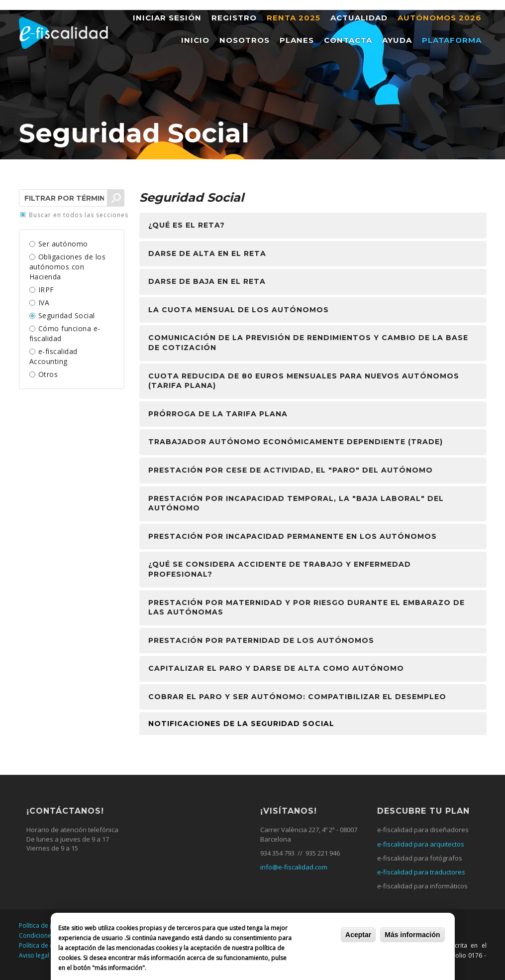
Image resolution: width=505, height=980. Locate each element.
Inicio (195, 40)
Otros (48, 374)
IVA (44, 303)
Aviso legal (34, 955)
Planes (297, 40)
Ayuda (397, 40)
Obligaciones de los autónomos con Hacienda (68, 267)
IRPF (46, 290)
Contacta (348, 40)
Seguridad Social (67, 315)
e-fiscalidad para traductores (421, 872)
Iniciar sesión (167, 18)
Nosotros (245, 40)
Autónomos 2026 (440, 18)
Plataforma (452, 40)
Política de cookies (45, 945)
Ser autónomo (63, 244)
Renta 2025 (294, 18)
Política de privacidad (50, 925)
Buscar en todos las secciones (79, 215)
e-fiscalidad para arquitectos (421, 844)
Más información (412, 935)
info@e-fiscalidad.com (294, 867)
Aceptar (358, 935)
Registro (234, 18)
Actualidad (359, 18)
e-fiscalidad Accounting (53, 356)
